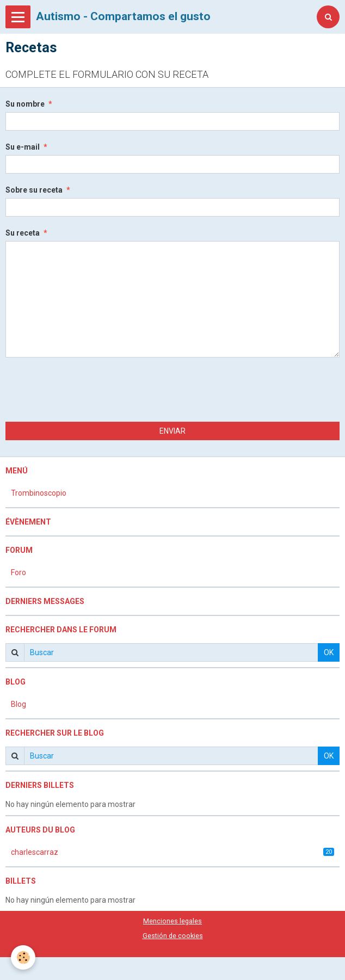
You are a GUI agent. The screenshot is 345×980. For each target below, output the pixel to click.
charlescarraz (172, 852)
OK (329, 652)
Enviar (172, 431)
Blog (19, 704)
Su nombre (25, 104)
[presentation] (88, 390)
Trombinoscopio (39, 493)
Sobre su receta (34, 190)
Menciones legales (172, 921)
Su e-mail (23, 147)
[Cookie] (23, 957)
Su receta (23, 233)
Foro (19, 572)
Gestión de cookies (173, 936)
